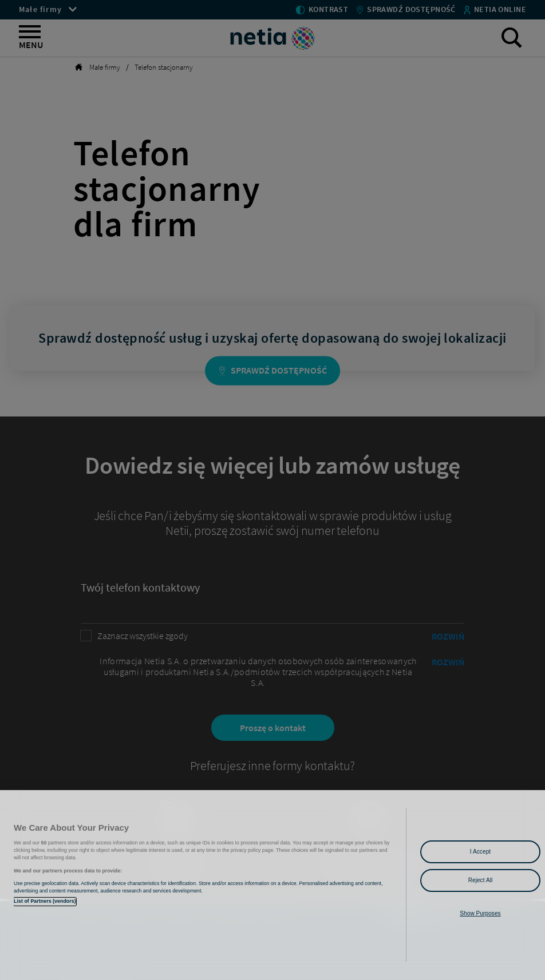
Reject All (481, 880)
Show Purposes (480, 913)
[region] (272, 885)
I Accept (480, 852)
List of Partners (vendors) (45, 901)
